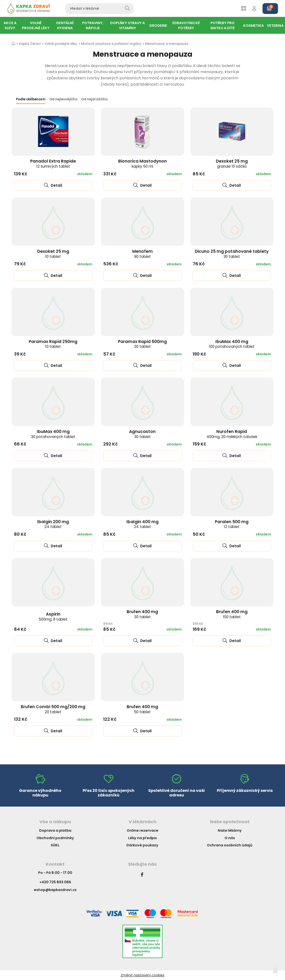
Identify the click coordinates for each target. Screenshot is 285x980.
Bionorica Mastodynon (142, 164)
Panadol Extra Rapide (53, 164)
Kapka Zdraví (30, 44)
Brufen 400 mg (142, 614)
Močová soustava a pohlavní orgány (111, 44)
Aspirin (53, 617)
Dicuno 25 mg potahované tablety (232, 254)
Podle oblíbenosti (31, 99)
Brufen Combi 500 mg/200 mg (53, 709)
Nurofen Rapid (232, 434)
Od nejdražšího (94, 99)
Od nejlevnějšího (63, 99)
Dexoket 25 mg (232, 164)
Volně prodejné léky (61, 44)
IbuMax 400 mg (232, 344)
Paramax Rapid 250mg (53, 344)
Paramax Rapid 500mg (142, 344)
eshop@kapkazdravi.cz (55, 890)
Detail (53, 185)
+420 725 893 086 (55, 882)
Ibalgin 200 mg (53, 524)
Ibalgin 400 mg (142, 524)
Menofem (142, 254)
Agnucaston (142, 434)
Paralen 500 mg (232, 524)
